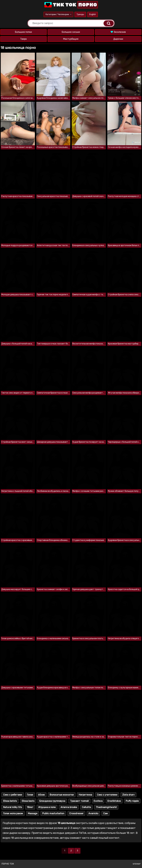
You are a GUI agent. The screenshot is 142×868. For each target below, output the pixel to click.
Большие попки (23, 32)
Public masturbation (53, 813)
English (93, 14)
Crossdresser (76, 813)
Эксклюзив (118, 32)
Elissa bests (28, 801)
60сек (41, 795)
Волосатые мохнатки (62, 795)
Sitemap (137, 864)
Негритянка (85, 795)
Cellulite (86, 807)
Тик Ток (71, 5)
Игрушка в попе (47, 807)
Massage (33, 813)
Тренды (80, 14)
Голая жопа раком (13, 813)
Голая (30, 795)
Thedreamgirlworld (106, 807)
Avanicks (93, 813)
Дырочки (118, 39)
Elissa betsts (10, 801)
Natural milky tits (13, 807)
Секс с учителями (107, 795)
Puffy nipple (132, 801)
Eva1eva (98, 801)
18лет (30, 807)
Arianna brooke (69, 807)
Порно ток (8, 864)
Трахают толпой (79, 801)
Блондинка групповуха (52, 801)
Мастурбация (71, 39)
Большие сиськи (71, 32)
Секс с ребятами (13, 795)
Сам (105, 813)
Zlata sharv (128, 795)
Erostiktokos (114, 801)
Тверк (23, 39)
